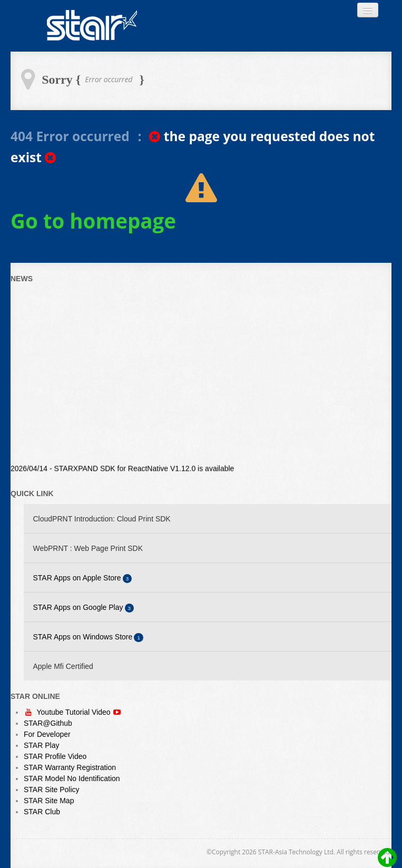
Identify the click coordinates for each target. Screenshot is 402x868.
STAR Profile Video (55, 756)
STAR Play (41, 745)
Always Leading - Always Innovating (92, 26)
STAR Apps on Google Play (84, 608)
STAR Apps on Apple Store (83, 579)
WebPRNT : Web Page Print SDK (88, 548)
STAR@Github (48, 723)
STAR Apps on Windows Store (89, 638)
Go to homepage (93, 221)
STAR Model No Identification (72, 778)
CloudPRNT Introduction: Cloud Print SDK (102, 519)
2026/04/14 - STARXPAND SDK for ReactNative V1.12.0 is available (122, 469)
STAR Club (42, 812)
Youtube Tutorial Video (75, 712)
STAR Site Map (49, 801)
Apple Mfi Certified (63, 666)
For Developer (47, 734)
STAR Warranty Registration (70, 767)
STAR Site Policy (52, 790)
